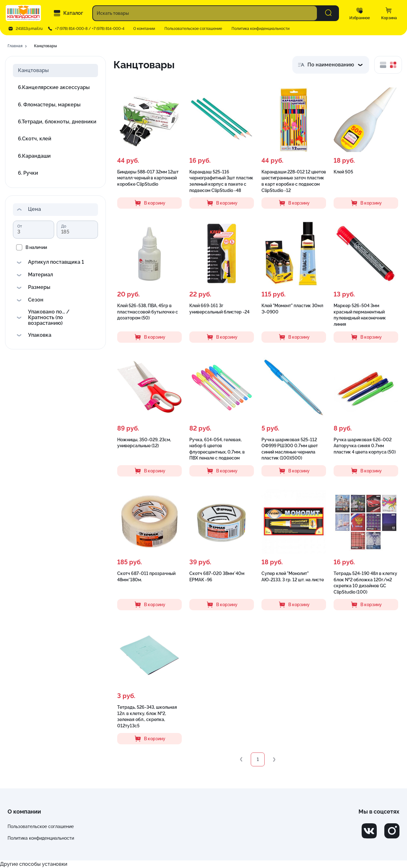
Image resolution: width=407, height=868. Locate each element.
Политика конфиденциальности (261, 29)
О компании (144, 29)
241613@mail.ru (29, 29)
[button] (18, 46)
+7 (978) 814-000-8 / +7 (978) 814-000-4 (90, 29)
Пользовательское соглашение (193, 29)
